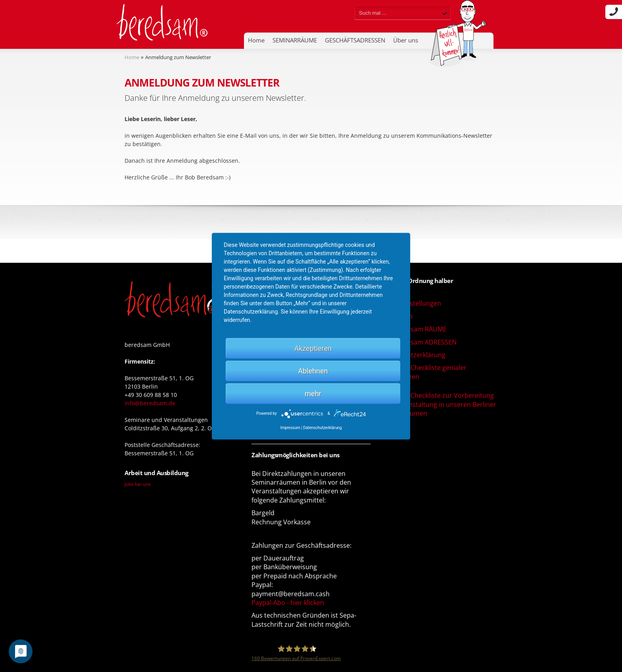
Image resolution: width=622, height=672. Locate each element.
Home (256, 40)
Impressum (290, 427)
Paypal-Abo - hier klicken (288, 603)
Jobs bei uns (138, 484)
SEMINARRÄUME (295, 40)
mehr (313, 393)
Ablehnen (313, 371)
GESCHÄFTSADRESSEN (355, 40)
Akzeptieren (313, 348)
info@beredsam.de (150, 403)
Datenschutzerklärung (412, 355)
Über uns (406, 40)
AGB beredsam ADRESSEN (418, 342)
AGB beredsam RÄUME (413, 329)
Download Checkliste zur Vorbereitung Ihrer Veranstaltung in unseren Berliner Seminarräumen (437, 404)
